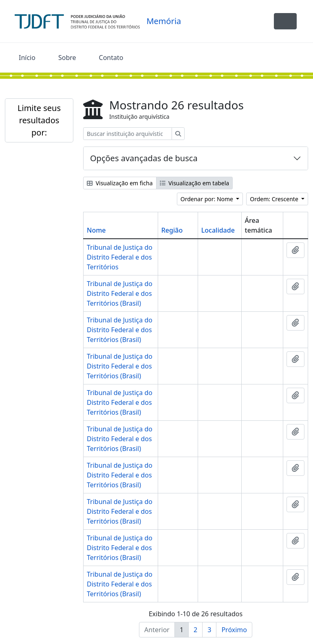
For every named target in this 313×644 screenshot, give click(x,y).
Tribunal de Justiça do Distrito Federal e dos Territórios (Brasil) (120, 293)
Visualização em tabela (195, 183)
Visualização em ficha (120, 183)
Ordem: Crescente (275, 199)
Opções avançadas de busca (144, 158)
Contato (111, 58)
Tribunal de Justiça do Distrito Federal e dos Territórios (120, 257)
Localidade (218, 230)
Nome (96, 230)
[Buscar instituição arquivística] (128, 134)
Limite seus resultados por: (39, 120)
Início (27, 58)
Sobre (67, 58)
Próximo (234, 630)
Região (172, 230)
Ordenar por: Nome (208, 199)
